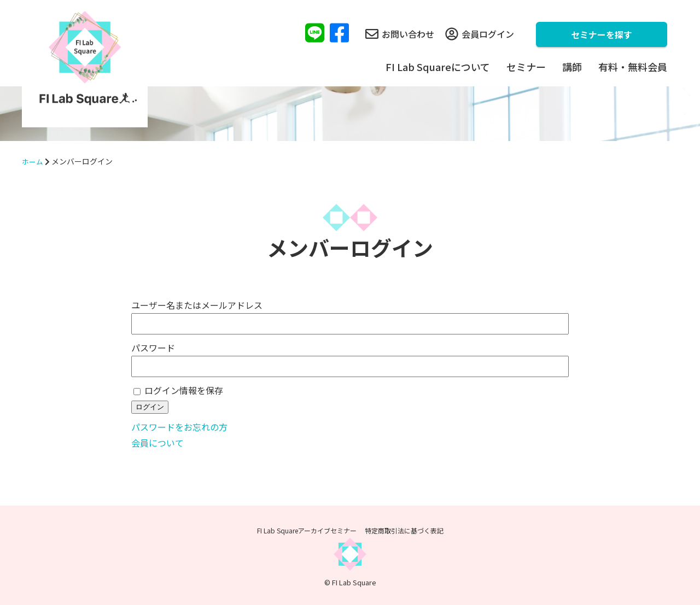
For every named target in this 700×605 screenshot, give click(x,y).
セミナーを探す (602, 34)
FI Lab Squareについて (438, 67)
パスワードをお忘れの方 (179, 427)
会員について (157, 443)
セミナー (526, 67)
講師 (572, 67)
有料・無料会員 (633, 67)
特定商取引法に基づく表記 (404, 530)
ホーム (33, 161)
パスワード (153, 348)
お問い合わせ (400, 34)
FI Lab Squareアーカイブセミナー (307, 530)
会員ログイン (480, 34)
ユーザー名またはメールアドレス (197, 305)
